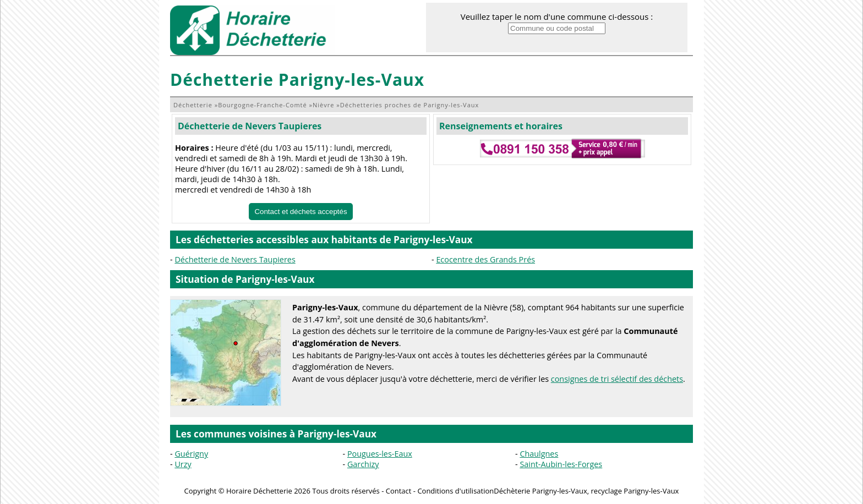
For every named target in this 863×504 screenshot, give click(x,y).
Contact (399, 491)
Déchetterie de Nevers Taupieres (250, 126)
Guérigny (191, 454)
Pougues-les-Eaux (380, 454)
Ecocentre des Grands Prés (485, 259)
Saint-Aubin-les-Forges (561, 464)
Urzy (183, 464)
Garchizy (363, 464)
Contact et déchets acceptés (301, 212)
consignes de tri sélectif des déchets (617, 379)
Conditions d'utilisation (455, 491)
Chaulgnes (539, 454)
